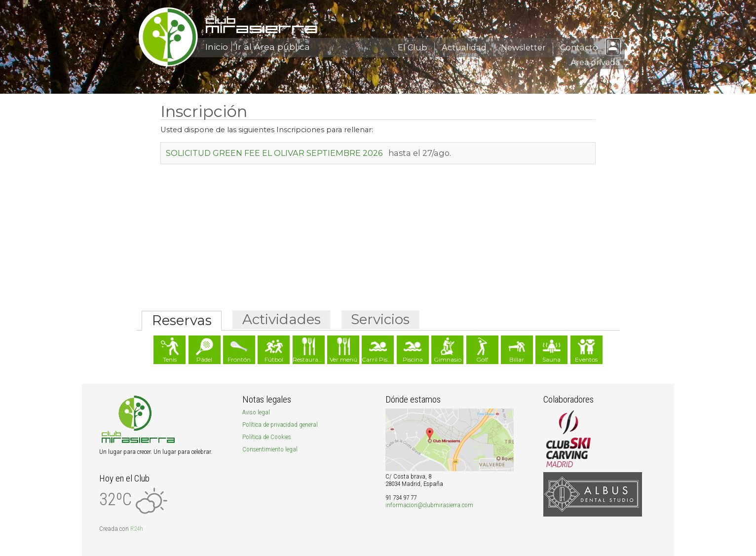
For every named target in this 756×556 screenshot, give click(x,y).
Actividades (282, 319)
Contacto (580, 46)
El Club (417, 46)
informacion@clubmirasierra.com (429, 505)
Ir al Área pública (273, 47)
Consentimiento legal (270, 449)
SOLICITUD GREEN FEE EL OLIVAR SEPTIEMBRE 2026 (274, 153)
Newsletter (525, 46)
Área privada (595, 62)
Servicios (380, 319)
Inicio (217, 47)
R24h (137, 529)
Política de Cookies (267, 437)
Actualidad (467, 46)
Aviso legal (256, 412)
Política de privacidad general (280, 425)
